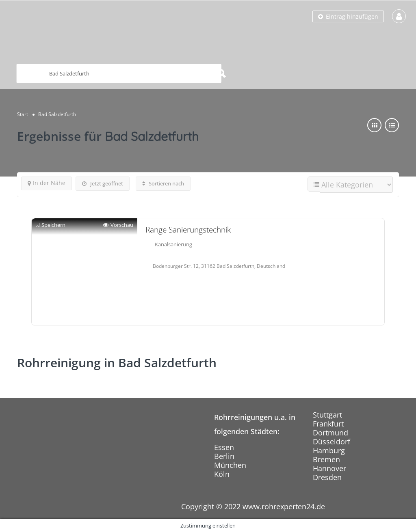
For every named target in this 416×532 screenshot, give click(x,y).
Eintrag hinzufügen (348, 16)
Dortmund (330, 433)
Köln (222, 474)
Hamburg (329, 450)
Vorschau (118, 225)
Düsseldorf (331, 442)
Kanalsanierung (173, 244)
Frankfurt (328, 424)
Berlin (224, 456)
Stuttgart (327, 415)
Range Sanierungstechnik (188, 230)
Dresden (327, 477)
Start (23, 114)
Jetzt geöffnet (103, 183)
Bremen (326, 459)
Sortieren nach (163, 183)
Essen (224, 447)
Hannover (329, 468)
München (230, 465)
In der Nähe (47, 183)
